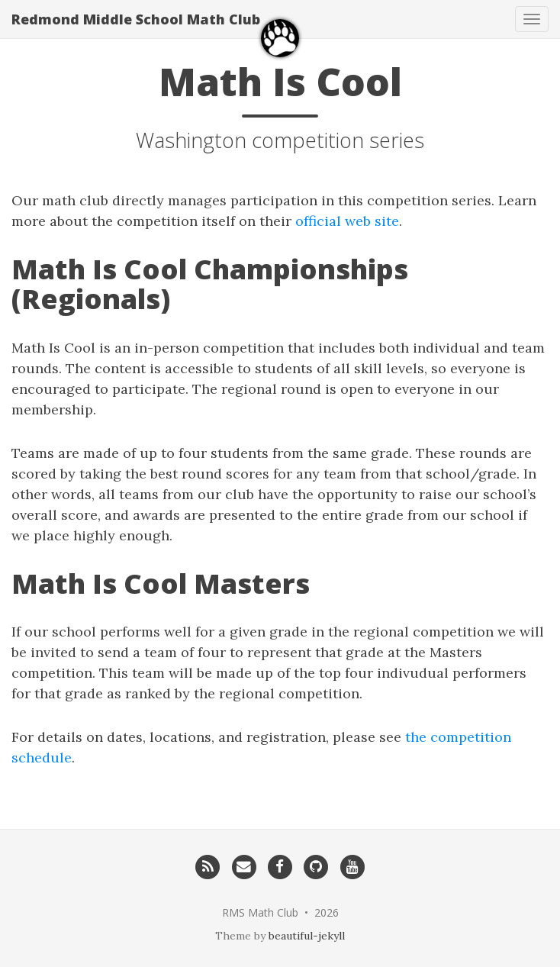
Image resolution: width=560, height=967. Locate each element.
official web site (347, 221)
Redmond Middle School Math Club (136, 19)
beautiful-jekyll (307, 936)
